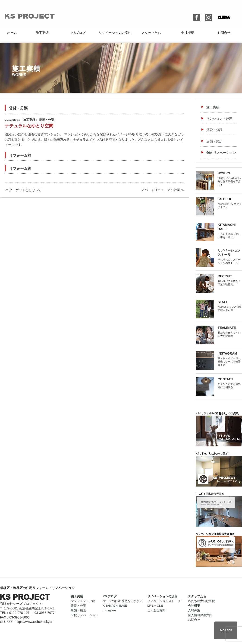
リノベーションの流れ (115, 33)
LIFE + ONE (155, 606)
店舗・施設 (214, 141)
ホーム (12, 33)
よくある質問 (156, 610)
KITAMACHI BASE (115, 606)
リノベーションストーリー (165, 601)
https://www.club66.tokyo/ (34, 622)
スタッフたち (151, 33)
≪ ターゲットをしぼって (23, 190)
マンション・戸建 (219, 119)
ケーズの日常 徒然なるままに (123, 601)
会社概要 (188, 33)
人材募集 (194, 610)
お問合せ (224, 33)
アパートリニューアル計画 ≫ (163, 190)
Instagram (109, 610)
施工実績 (42, 33)
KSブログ (78, 33)
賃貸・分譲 (214, 130)
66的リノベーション (221, 153)
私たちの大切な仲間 (202, 601)
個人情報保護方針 (200, 615)
